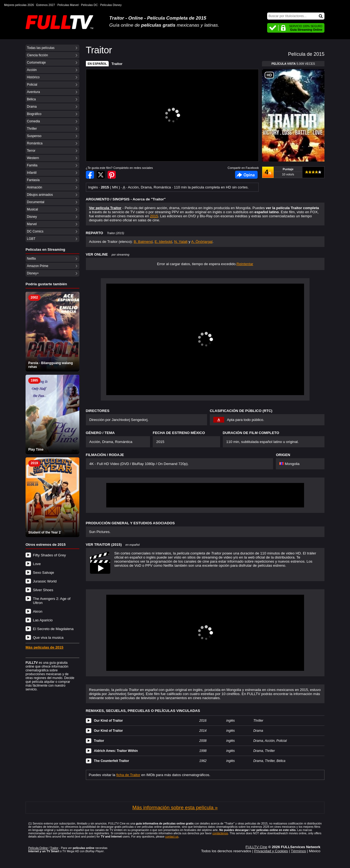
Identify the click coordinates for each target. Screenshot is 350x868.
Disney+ (33, 273)
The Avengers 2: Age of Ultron (52, 601)
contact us (172, 836)
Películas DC (89, 5)
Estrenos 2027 (46, 5)
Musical (32, 209)
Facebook (246, 175)
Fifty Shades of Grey (49, 555)
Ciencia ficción (37, 55)
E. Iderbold (163, 242)
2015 (154, 216)
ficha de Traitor (128, 775)
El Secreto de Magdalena (53, 629)
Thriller (32, 129)
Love (37, 564)
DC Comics (35, 231)
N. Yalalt (181, 242)
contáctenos (220, 833)
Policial (32, 85)
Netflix (31, 259)
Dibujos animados (40, 195)
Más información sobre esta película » (175, 807)
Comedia (33, 121)
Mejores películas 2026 (19, 5)
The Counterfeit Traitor (112, 761)
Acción (32, 70)
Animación (35, 187)
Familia (32, 165)
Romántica (35, 143)
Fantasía (33, 180)
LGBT (31, 239)
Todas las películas (41, 48)
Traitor (117, 64)
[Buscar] (296, 16)
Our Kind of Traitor (109, 721)
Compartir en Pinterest (112, 175)
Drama (32, 107)
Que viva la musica (48, 638)
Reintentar (245, 264)
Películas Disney (111, 5)
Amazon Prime (38, 266)
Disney (32, 217)
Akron (38, 611)
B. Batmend (143, 242)
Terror (31, 151)
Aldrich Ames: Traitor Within (116, 751)
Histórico (33, 77)
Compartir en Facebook (90, 175)
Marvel (32, 224)
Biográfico (34, 114)
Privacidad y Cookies (271, 851)
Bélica (31, 99)
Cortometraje (36, 63)
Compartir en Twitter (101, 175)
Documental (36, 202)
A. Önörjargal (202, 242)
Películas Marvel (68, 5)
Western (33, 158)
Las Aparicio (43, 620)
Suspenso (34, 136)
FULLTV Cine (256, 847)
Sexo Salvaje (43, 573)
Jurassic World (45, 581)
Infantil (32, 173)
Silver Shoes (43, 590)
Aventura (33, 92)
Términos (298, 851)
